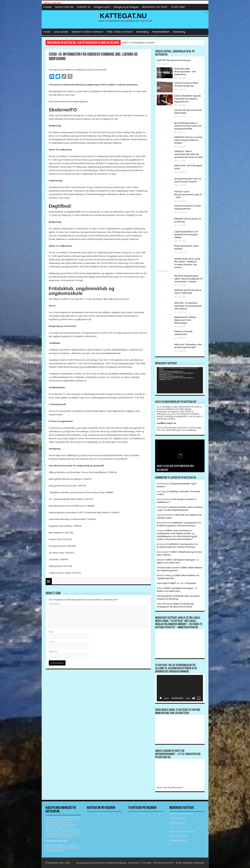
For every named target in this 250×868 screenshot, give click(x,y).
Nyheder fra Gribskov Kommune (87, 32)
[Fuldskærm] (199, 698)
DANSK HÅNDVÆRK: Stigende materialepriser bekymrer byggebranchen (188, 99)
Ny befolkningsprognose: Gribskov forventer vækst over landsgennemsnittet (188, 126)
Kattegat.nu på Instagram (126, 7)
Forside (47, 32)
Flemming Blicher (165, 596)
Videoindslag (179, 32)
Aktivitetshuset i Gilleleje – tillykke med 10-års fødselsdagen (186, 320)
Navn (51, 632)
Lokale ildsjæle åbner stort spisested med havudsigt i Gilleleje (186, 235)
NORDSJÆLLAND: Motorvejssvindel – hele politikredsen (185, 72)
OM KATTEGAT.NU (64, 7)
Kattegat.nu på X (102, 7)
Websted (53, 652)
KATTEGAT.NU (123, 16)
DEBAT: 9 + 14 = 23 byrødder (183, 583)
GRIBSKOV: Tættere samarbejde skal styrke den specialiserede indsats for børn (189, 154)
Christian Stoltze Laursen (168, 568)
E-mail (52, 642)
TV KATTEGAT (178, 7)
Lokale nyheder (61, 32)
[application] (180, 380)
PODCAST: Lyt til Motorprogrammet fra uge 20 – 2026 (188, 194)
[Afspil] (161, 698)
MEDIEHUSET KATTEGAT (155, 7)
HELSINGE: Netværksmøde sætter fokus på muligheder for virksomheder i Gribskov (189, 279)
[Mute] (194, 698)
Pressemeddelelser (161, 32)
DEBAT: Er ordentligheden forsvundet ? (139, 43)
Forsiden (48, 7)
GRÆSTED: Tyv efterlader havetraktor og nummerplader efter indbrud (188, 306)
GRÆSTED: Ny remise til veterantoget (174, 60)
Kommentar (55, 604)
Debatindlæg (142, 32)
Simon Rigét (162, 583)
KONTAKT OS (84, 7)
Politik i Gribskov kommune (119, 32)
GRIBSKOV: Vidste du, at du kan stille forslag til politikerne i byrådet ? (188, 140)
